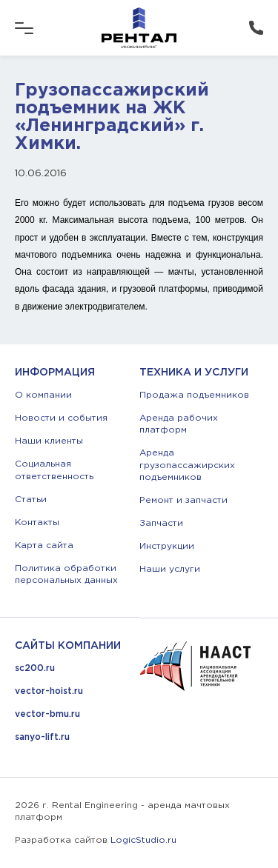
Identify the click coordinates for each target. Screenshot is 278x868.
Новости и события (61, 418)
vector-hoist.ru (49, 691)
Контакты (37, 523)
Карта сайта (44, 545)
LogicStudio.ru (143, 840)
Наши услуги (170, 569)
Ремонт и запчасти (183, 500)
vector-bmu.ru (47, 714)
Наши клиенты (49, 441)
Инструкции (167, 546)
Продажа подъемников (194, 395)
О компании (43, 395)
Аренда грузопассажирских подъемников (187, 465)
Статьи (31, 500)
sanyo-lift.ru (42, 737)
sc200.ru (35, 668)
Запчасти (161, 523)
